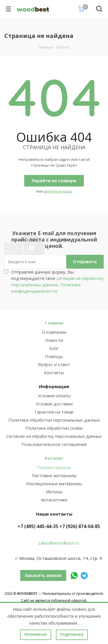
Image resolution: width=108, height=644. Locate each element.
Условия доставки (54, 404)
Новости (54, 340)
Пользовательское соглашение (54, 444)
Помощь (54, 356)
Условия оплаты (54, 396)
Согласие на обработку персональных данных (54, 436)
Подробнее (72, 635)
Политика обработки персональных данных (54, 420)
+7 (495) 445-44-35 (38, 526)
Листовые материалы (54, 475)
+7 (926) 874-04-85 (80, 526)
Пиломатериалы (54, 467)
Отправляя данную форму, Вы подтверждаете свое (57, 281)
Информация (54, 386)
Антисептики (54, 500)
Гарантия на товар (54, 412)
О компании (54, 332)
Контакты (54, 372)
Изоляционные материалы (54, 484)
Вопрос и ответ (54, 364)
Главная (54, 323)
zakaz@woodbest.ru (59, 543)
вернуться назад (58, 191)
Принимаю (36, 635)
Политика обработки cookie (54, 428)
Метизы (54, 492)
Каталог (54, 458)
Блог (54, 348)
